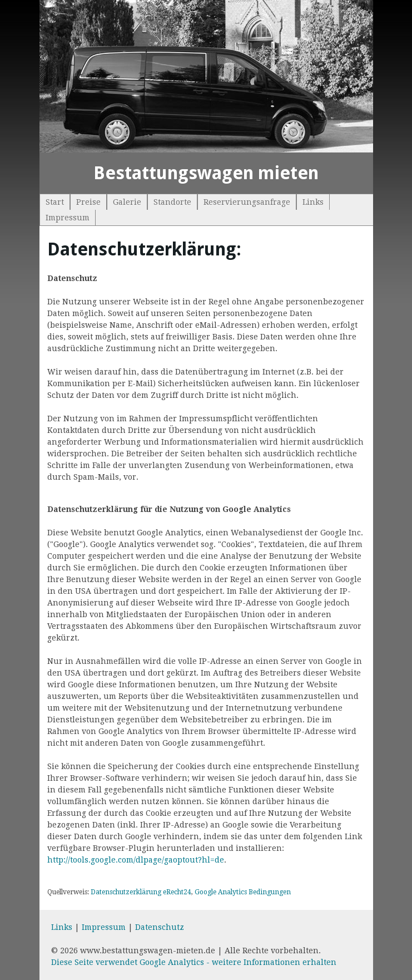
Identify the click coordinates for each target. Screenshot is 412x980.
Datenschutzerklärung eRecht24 (141, 892)
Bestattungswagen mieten (206, 173)
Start (55, 202)
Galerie (127, 202)
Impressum (68, 218)
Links (313, 202)
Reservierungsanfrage (247, 202)
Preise (88, 202)
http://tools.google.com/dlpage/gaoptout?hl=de (136, 860)
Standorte (172, 202)
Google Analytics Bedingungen (243, 892)
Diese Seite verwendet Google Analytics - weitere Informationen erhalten (194, 962)
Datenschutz (160, 927)
